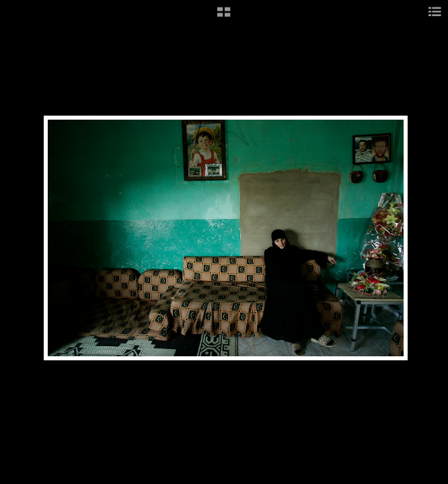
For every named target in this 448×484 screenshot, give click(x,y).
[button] (224, 17)
